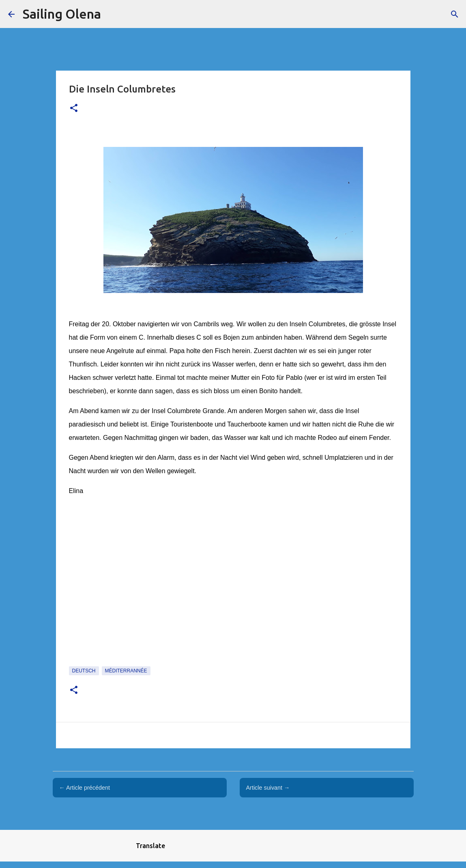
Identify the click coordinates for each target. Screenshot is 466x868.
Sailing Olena (62, 14)
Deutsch (84, 671)
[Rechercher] (455, 14)
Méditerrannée (126, 671)
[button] (74, 109)
